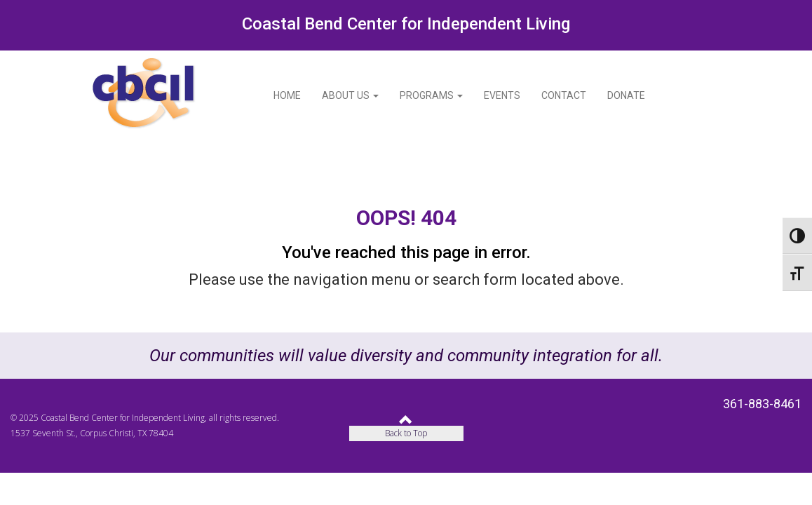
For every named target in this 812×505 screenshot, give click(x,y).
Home (287, 95)
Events (502, 95)
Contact (564, 95)
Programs (431, 95)
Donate (626, 95)
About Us (350, 95)
